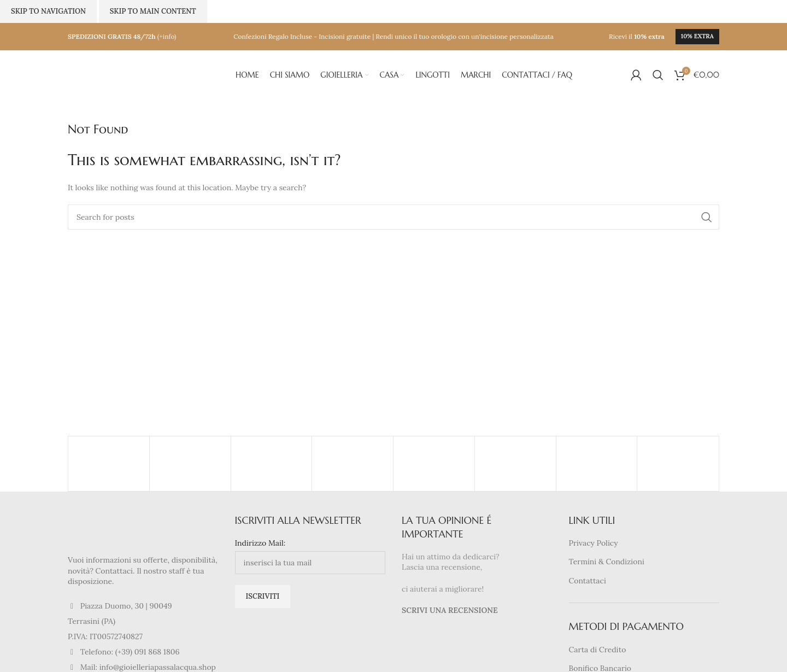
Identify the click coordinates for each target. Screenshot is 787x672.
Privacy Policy (594, 543)
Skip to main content (153, 11)
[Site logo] (122, 74)
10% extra (697, 36)
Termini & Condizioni (607, 562)
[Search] (658, 75)
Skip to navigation (48, 11)
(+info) (167, 36)
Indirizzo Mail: (260, 543)
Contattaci (588, 581)
